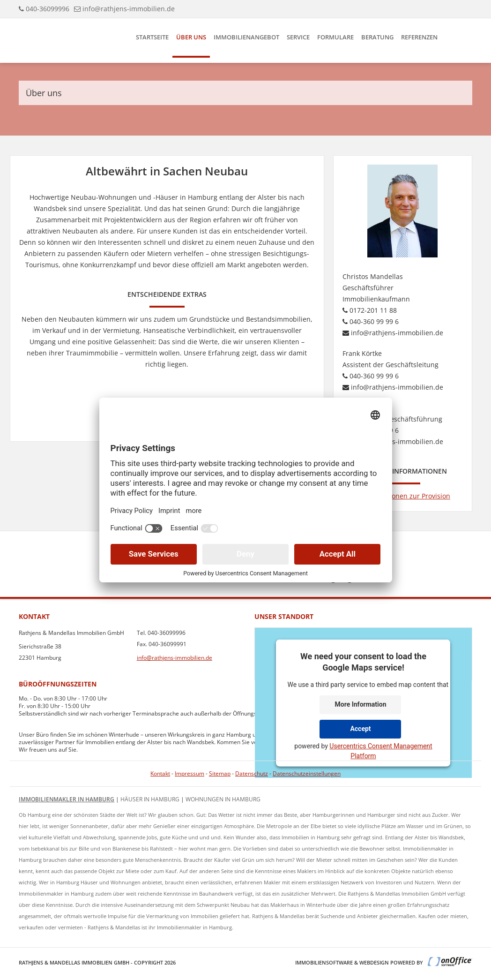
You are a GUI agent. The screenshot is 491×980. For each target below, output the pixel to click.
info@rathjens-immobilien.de (129, 9)
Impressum (190, 773)
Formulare (335, 37)
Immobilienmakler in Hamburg (67, 799)
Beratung (377, 37)
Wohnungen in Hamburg (223, 799)
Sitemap (220, 773)
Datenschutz (252, 773)
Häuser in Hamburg (150, 799)
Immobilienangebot (246, 37)
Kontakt (160, 773)
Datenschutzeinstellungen (307, 773)
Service (298, 37)
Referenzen (419, 37)
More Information (360, 704)
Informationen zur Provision (403, 496)
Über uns (191, 37)
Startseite (152, 37)
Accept (360, 729)
